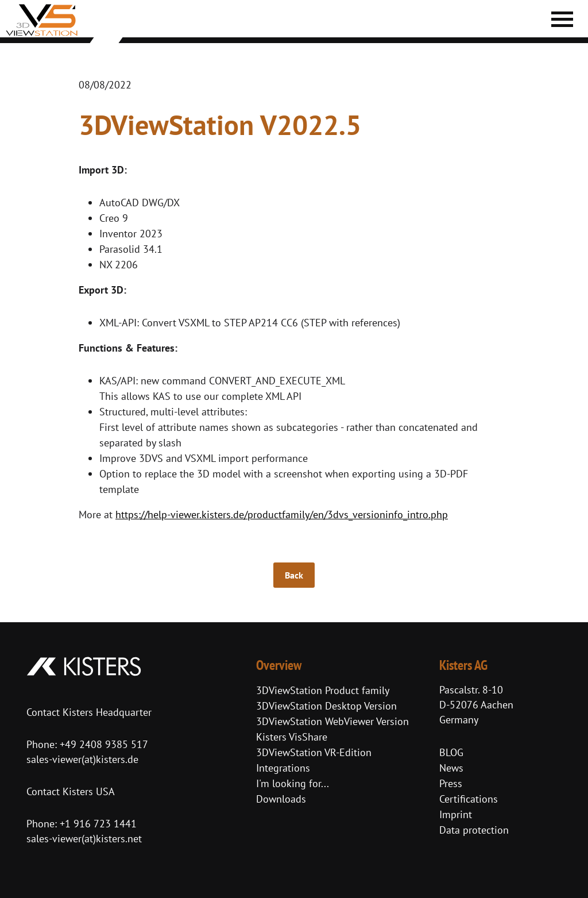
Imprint (456, 814)
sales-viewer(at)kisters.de (82, 759)
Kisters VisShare (292, 737)
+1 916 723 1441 (98, 824)
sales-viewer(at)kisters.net (84, 839)
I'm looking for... (293, 783)
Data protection (474, 830)
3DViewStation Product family (323, 690)
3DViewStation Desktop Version (326, 706)
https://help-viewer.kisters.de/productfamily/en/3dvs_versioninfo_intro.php (282, 514)
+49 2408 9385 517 (102, 744)
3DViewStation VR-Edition (314, 752)
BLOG (451, 752)
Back (294, 575)
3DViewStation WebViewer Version (332, 721)
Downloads (281, 799)
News (451, 768)
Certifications (469, 799)
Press (451, 783)
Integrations (283, 768)
